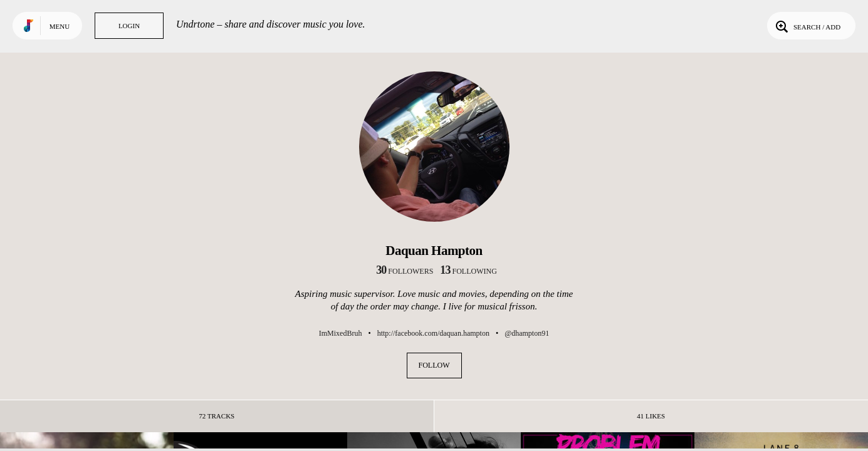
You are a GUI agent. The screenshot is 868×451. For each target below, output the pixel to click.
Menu (60, 26)
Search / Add (807, 26)
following (468, 271)
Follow (434, 365)
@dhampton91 (527, 333)
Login (129, 26)
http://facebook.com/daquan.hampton (433, 333)
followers (405, 271)
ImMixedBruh (341, 333)
